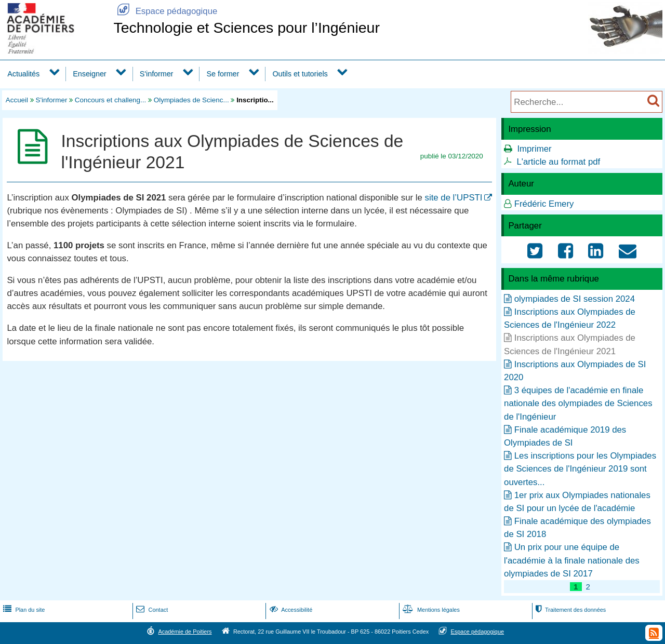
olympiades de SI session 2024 (575, 299)
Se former (223, 74)
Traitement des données (570, 610)
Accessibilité (290, 610)
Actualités (23, 74)
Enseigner (89, 74)
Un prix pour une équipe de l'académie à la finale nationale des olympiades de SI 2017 (572, 560)
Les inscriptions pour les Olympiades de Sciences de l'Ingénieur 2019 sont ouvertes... (580, 469)
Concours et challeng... (110, 100)
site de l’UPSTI (454, 198)
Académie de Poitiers (185, 632)
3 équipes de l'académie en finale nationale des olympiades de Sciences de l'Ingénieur (578, 403)
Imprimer (534, 149)
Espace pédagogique (165, 11)
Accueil (17, 100)
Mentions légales (430, 610)
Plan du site (23, 610)
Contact (151, 610)
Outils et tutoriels (300, 74)
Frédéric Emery (544, 204)
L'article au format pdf (558, 162)
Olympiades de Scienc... (191, 100)
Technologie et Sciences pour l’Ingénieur (247, 28)
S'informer (157, 74)
